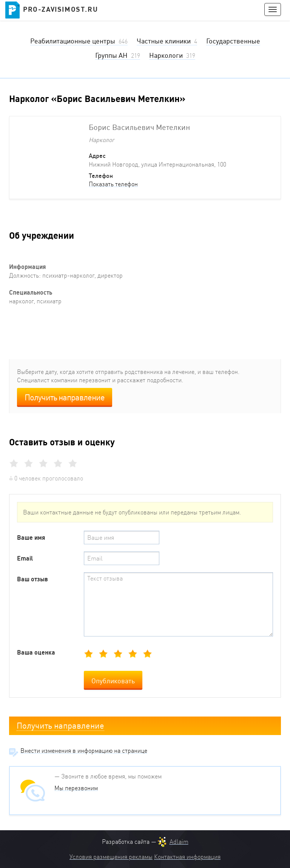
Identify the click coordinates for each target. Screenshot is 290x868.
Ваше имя (31, 537)
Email (25, 558)
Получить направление (65, 397)
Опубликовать (113, 681)
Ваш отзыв (32, 579)
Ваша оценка (36, 652)
